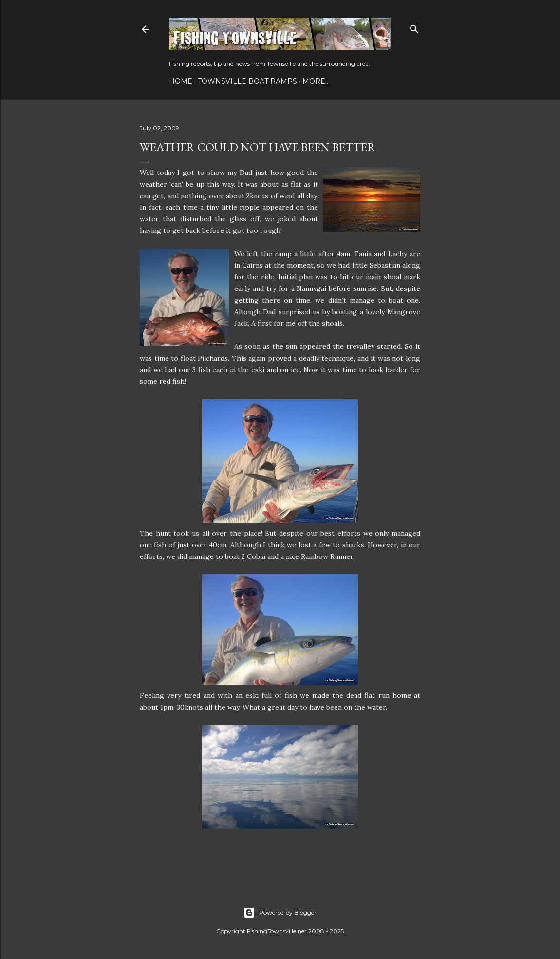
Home (181, 81)
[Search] (414, 27)
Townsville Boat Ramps (247, 81)
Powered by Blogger (280, 913)
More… (316, 81)
